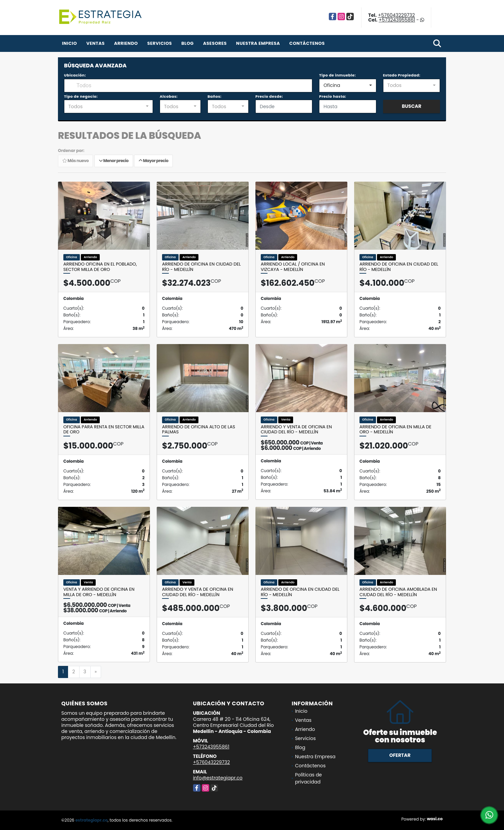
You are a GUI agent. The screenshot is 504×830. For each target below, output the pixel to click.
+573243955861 (397, 20)
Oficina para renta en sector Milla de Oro (104, 429)
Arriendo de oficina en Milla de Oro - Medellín (395, 429)
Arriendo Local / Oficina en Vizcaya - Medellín (293, 267)
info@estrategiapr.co (218, 778)
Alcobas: (169, 96)
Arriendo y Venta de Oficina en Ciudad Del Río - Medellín (296, 429)
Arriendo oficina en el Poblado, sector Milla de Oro (100, 267)
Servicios (160, 43)
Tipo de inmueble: (337, 75)
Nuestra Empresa (258, 43)
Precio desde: (269, 96)
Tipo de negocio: (81, 96)
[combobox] (348, 86)
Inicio (69, 43)
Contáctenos (307, 43)
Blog (187, 43)
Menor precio (114, 161)
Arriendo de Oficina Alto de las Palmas (199, 429)
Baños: (214, 96)
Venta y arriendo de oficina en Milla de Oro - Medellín (99, 592)
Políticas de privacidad (309, 778)
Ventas (96, 43)
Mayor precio (153, 161)
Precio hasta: (333, 96)
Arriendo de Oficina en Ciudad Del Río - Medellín (201, 267)
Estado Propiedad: (402, 75)
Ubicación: (75, 75)
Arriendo (126, 43)
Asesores (215, 43)
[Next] (96, 672)
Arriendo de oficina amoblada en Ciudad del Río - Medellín (398, 592)
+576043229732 (397, 15)
